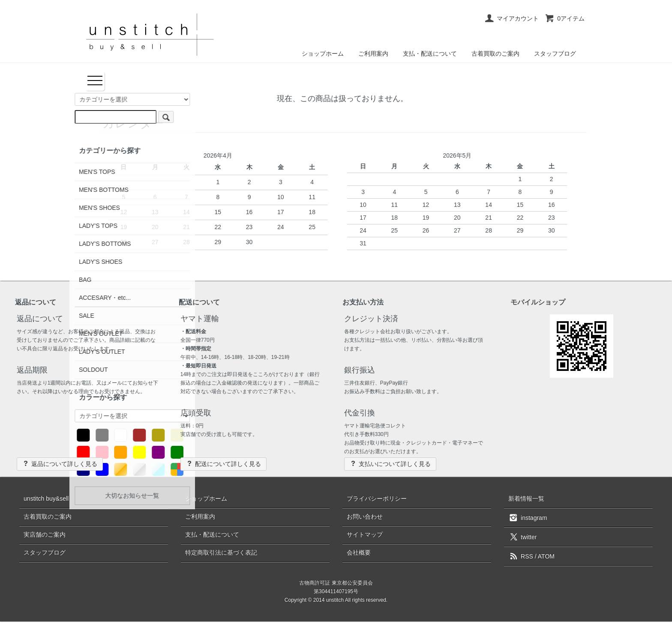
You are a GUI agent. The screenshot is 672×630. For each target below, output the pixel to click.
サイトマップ (365, 534)
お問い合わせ (365, 517)
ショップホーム (323, 54)
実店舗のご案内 (45, 534)
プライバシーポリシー (377, 499)
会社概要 (359, 552)
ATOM (546, 556)
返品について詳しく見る (60, 464)
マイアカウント (511, 18)
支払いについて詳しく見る (390, 464)
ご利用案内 (373, 54)
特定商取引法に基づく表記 (221, 552)
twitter (522, 537)
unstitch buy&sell (46, 499)
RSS (521, 556)
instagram (528, 517)
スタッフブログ (555, 54)
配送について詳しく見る (223, 464)
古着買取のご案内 (495, 54)
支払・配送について (430, 54)
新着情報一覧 (526, 499)
